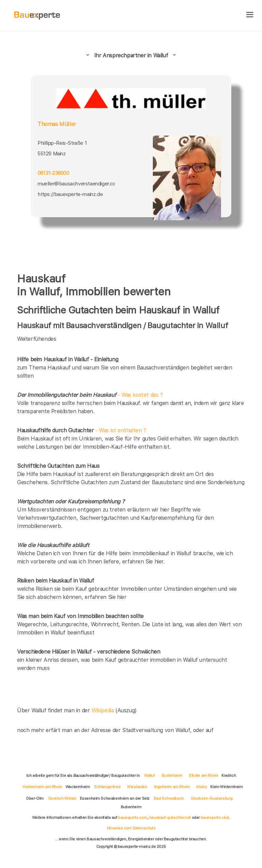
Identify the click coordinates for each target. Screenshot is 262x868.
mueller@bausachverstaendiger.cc (76, 184)
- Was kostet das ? (90, 395)
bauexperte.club (215, 817)
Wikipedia (103, 710)
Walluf (149, 775)
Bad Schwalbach (169, 798)
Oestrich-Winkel (62, 798)
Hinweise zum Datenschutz (131, 828)
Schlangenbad (107, 787)
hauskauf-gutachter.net (170, 817)
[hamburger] (250, 15)
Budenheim (172, 775)
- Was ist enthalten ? (82, 430)
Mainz (201, 787)
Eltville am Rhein (203, 775)
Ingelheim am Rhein (172, 787)
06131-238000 (53, 173)
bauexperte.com (133, 817)
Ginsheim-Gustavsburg (212, 798)
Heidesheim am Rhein (42, 787)
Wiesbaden (137, 787)
